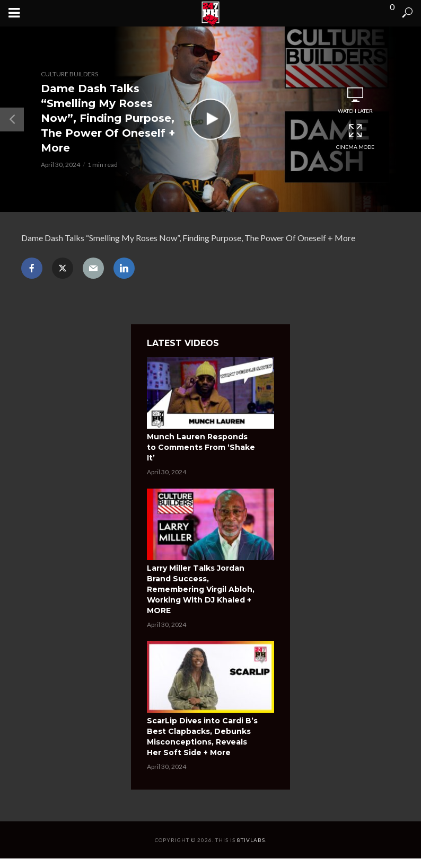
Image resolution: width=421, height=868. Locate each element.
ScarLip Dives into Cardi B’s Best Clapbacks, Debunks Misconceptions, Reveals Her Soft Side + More (202, 737)
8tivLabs (251, 840)
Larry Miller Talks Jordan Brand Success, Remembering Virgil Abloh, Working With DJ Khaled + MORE (201, 589)
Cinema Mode (355, 136)
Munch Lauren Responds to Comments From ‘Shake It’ (201, 447)
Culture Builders (69, 74)
